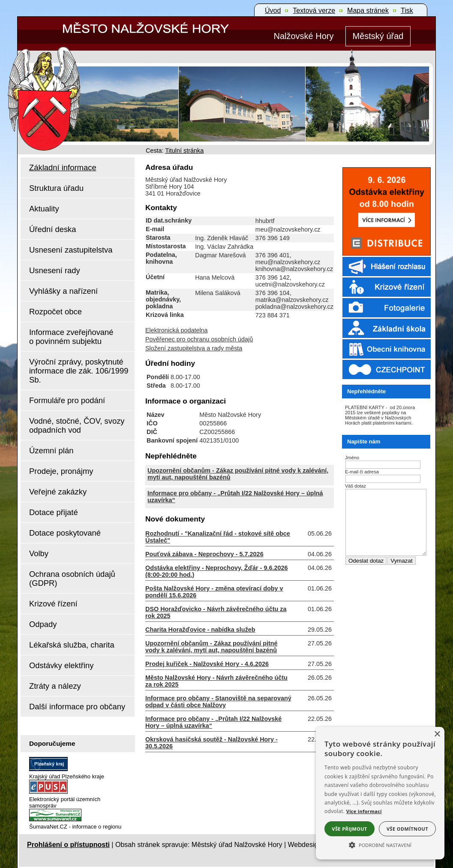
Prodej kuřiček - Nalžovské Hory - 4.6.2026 (207, 664)
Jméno (352, 458)
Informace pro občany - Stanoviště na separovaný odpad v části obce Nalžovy (218, 702)
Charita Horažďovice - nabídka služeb (200, 630)
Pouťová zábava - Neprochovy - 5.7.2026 (204, 554)
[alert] (380, 793)
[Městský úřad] (378, 36)
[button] (380, 844)
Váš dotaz (355, 486)
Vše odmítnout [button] (407, 829)
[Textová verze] (314, 11)
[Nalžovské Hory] (304, 36)
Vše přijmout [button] (349, 829)
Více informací (364, 811)
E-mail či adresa (362, 472)
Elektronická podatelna (177, 330)
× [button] (437, 734)
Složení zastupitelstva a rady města (194, 348)
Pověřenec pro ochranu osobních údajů (199, 339)
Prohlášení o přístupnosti (68, 845)
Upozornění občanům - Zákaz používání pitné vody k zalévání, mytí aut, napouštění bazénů (211, 647)
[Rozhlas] (384, 275)
